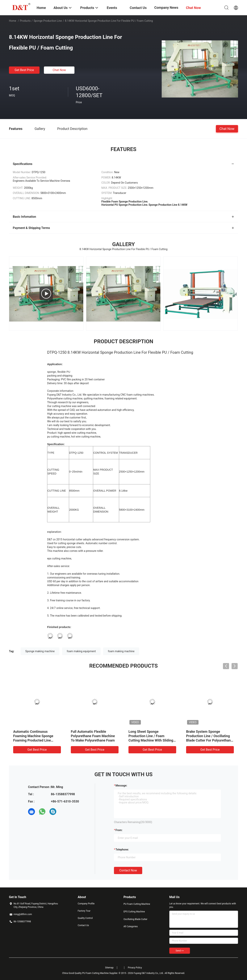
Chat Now (59, 70)
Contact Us (83, 925)
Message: (121, 786)
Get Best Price (24, 70)
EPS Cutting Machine (134, 912)
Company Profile (86, 904)
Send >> (180, 951)
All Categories (131, 926)
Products (25, 21)
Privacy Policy (135, 968)
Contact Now (128, 870)
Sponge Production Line (48, 21)
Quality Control (85, 918)
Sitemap (109, 968)
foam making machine (121, 651)
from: (119, 830)
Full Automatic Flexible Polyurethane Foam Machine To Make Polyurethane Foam (93, 736)
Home (13, 21)
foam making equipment (81, 651)
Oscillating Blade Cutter (135, 919)
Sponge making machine (40, 651)
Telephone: (122, 850)
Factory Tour (84, 911)
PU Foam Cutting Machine (137, 904)
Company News (166, 8)
